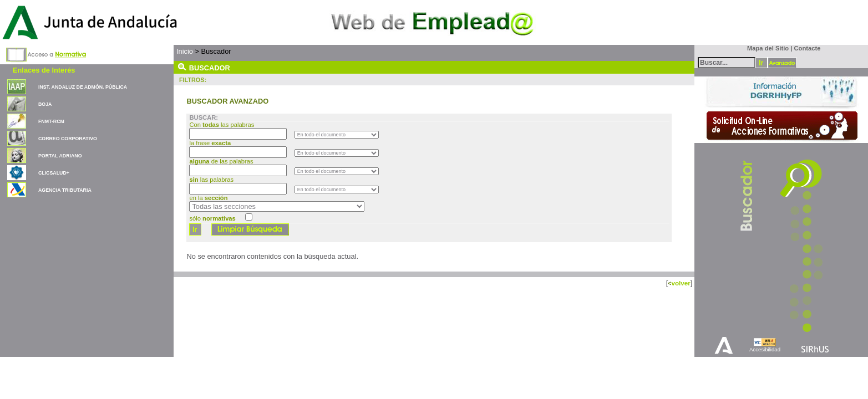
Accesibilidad (765, 349)
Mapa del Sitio (766, 48)
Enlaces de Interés (44, 70)
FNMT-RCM (51, 121)
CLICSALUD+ (54, 173)
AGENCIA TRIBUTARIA (65, 190)
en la (208, 198)
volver (681, 283)
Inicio (185, 51)
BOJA (45, 104)
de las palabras (221, 161)
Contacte (808, 48)
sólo (212, 218)
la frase (211, 143)
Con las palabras (222, 125)
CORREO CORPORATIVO (68, 139)
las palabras (211, 180)
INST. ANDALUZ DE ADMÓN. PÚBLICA (83, 87)
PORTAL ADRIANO (60, 156)
